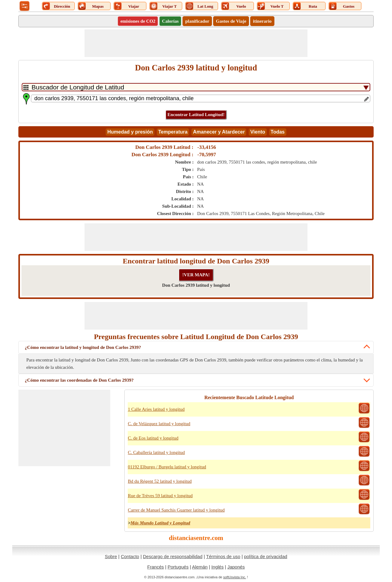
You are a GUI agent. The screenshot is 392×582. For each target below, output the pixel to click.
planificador (197, 21)
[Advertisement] (196, 43)
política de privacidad (266, 556)
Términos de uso (223, 556)
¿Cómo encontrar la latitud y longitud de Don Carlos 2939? (83, 347)
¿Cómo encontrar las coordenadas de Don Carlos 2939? (79, 380)
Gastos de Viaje (231, 21)
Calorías (170, 21)
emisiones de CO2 (138, 21)
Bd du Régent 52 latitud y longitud (160, 481)
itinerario (262, 21)
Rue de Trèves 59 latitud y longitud (160, 496)
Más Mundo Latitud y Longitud (160, 523)
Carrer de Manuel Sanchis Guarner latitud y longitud (176, 510)
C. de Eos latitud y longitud (153, 438)
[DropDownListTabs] (196, 87)
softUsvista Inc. (235, 577)
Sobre (111, 556)
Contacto (130, 556)
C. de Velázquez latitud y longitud (159, 424)
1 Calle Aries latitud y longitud (156, 409)
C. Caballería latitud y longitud (156, 452)
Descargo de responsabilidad (173, 556)
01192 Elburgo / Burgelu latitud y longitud (167, 467)
